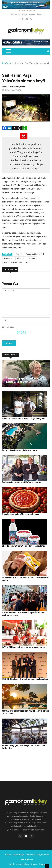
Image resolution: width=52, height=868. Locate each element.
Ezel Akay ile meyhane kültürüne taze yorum (22, 482)
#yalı (28, 262)
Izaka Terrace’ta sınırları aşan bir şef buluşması (24, 419)
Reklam (32, 14)
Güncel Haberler (27, 859)
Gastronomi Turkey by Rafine (14, 87)
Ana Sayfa (7, 63)
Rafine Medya (18, 855)
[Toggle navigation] (8, 51)
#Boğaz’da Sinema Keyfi (35, 254)
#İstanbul (21, 258)
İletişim (40, 14)
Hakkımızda (15, 14)
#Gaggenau (9, 258)
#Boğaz (19, 254)
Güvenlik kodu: (8, 327)
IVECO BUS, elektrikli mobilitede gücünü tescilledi (25, 679)
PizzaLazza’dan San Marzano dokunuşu (20, 514)
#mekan (32, 258)
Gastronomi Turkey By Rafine (37, 855)
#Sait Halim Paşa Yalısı (13, 262)
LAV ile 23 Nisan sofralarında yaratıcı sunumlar (24, 647)
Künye (25, 14)
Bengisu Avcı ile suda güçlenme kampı (20, 450)
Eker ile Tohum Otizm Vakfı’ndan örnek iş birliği (24, 546)
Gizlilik (12, 864)
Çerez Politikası (23, 864)
